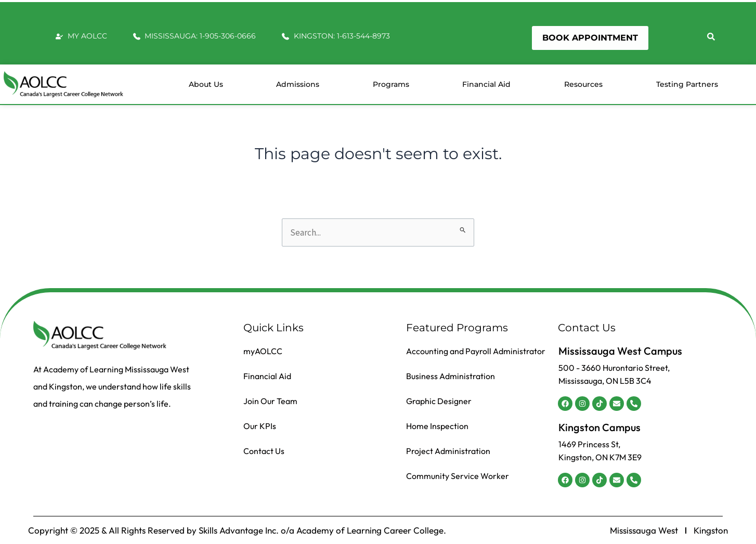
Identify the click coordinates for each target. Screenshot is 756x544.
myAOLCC (263, 351)
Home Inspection (437, 426)
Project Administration (448, 451)
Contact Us (264, 451)
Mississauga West (644, 530)
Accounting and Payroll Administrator (476, 351)
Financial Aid (486, 84)
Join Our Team (270, 401)
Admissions (298, 84)
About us (206, 84)
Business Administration (451, 376)
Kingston (711, 530)
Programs (391, 84)
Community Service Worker (458, 476)
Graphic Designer (439, 401)
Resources (583, 84)
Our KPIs (260, 426)
